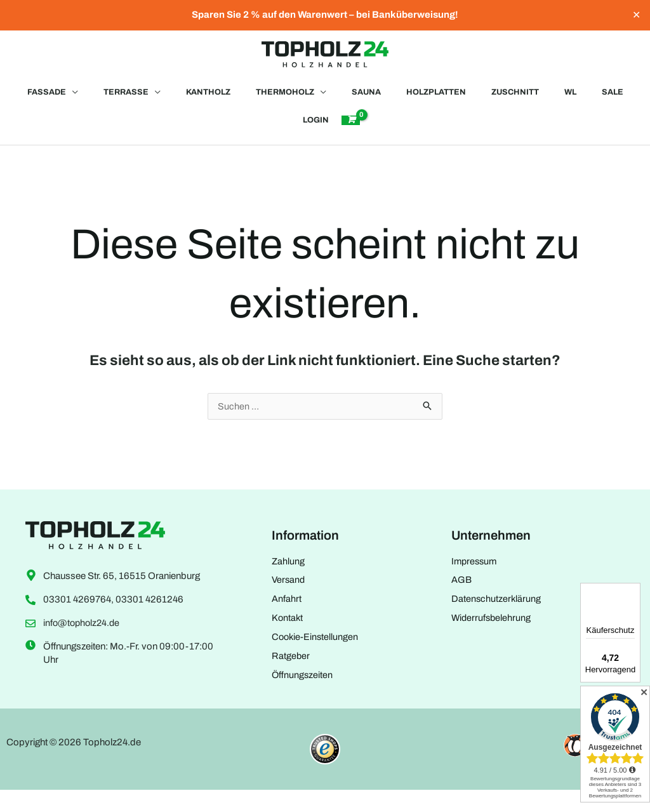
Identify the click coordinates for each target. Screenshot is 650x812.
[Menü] (630, 690)
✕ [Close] (636, 15)
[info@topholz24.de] (30, 641)
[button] (41, 98)
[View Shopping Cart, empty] (352, 133)
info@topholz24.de (83, 641)
